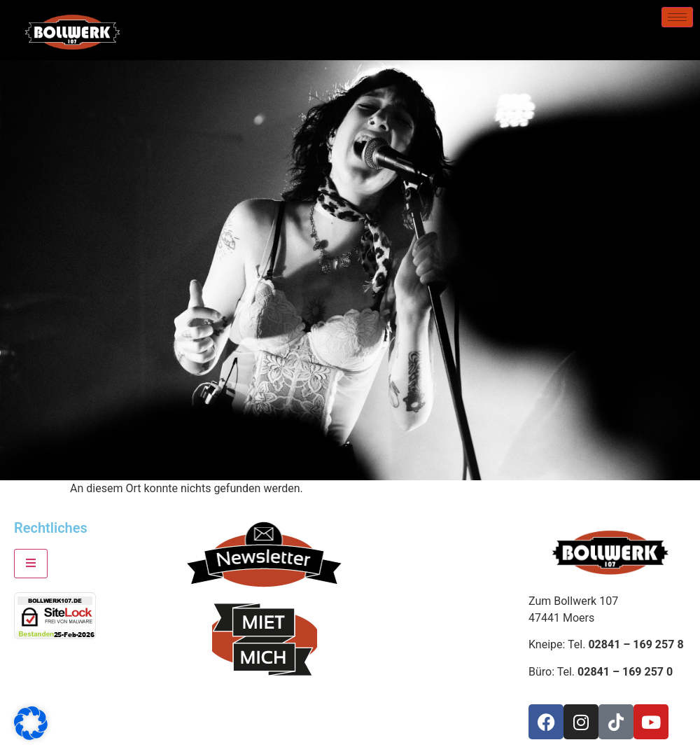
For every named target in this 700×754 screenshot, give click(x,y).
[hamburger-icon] (677, 17)
